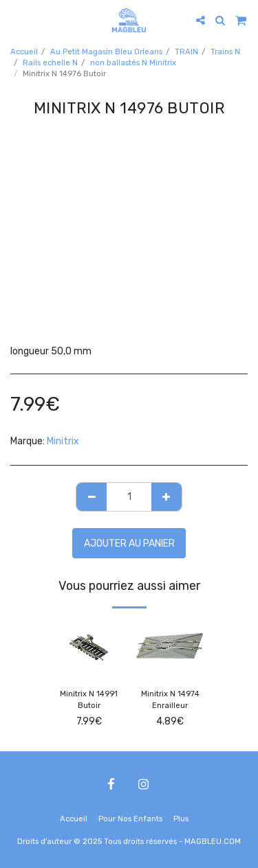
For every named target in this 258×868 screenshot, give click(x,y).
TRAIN (186, 52)
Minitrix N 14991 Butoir (89, 700)
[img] (89, 648)
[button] (15, 20)
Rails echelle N (50, 63)
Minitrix (63, 441)
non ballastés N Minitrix (133, 63)
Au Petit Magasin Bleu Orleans (106, 52)
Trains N (225, 52)
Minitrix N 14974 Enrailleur (170, 700)
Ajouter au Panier (129, 544)
